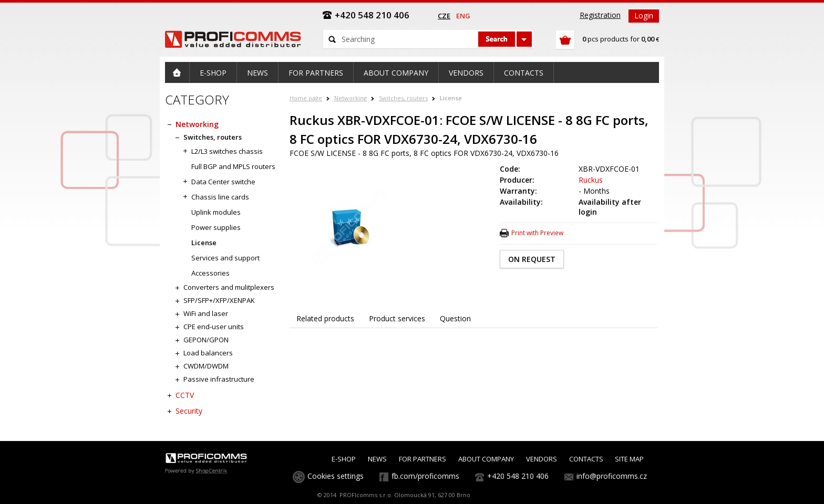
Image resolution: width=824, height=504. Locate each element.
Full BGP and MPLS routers (233, 166)
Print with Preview (537, 233)
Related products (325, 318)
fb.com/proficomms (425, 476)
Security (189, 411)
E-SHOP (344, 459)
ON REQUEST (532, 259)
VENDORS (542, 459)
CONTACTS (586, 459)
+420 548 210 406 (518, 476)
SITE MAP (629, 459)
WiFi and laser (206, 313)
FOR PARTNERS (423, 459)
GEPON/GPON (206, 340)
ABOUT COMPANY (486, 459)
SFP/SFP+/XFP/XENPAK (219, 300)
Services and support (225, 258)
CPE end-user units (214, 327)
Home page (306, 98)
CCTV (185, 395)
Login (644, 15)
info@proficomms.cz (612, 476)
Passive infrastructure (219, 379)
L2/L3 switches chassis (227, 151)
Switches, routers (403, 98)
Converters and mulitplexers (229, 287)
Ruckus (591, 180)
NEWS (377, 459)
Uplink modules (216, 212)
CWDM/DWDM (206, 366)
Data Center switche (223, 182)
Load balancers (208, 353)
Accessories (210, 273)
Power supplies (216, 227)
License (451, 98)
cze (444, 16)
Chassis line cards (220, 197)
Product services (397, 318)
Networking (351, 98)
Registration (600, 15)
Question (455, 318)
